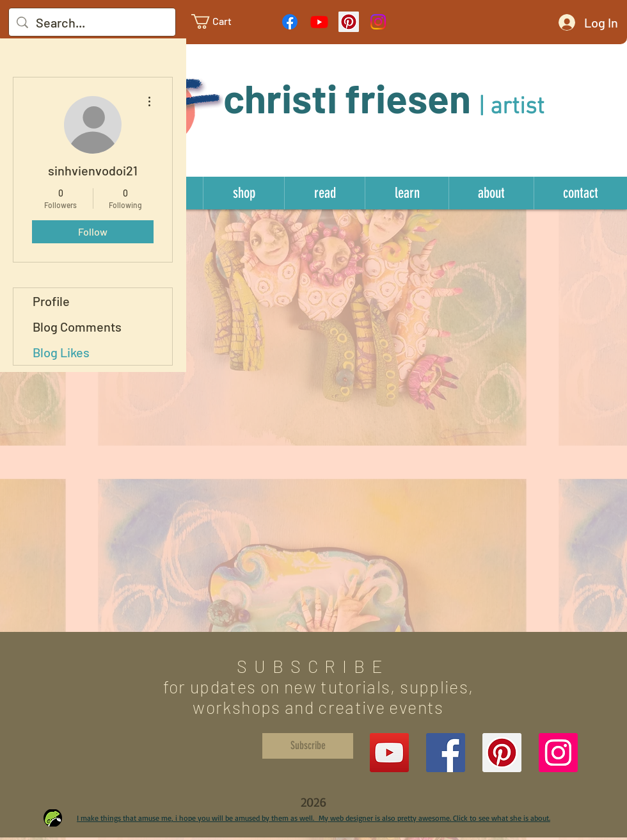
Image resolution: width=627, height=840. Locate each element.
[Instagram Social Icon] (558, 753)
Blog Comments (77, 327)
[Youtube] (319, 22)
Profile (51, 301)
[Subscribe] (308, 746)
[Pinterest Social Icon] (349, 22)
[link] (221, 21)
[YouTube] (389, 753)
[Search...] (92, 22)
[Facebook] (290, 22)
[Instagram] (378, 22)
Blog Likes (61, 352)
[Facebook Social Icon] (446, 753)
